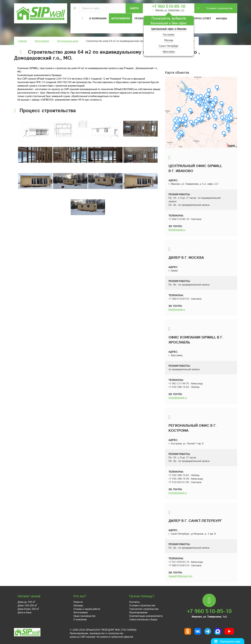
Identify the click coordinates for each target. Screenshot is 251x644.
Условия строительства (217, 8)
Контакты (135, 602)
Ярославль (169, 51)
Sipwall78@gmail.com (180, 576)
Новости (78, 602)
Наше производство (85, 616)
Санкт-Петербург (169, 46)
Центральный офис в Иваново (169, 29)
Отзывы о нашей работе (87, 609)
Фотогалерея (120, 18)
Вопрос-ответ (201, 18)
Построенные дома (68, 41)
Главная (22, 41)
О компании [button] (98, 18)
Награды (78, 605)
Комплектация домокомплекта (146, 616)
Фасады (221, 18)
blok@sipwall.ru (177, 309)
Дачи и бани (25, 612)
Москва (169, 40)
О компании (80, 619)
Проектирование (138, 612)
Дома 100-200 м (27, 605)
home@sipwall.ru (178, 398)
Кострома (169, 34)
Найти (134, 8)
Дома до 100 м (26, 602)
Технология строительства (144, 609)
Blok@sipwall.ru (177, 230)
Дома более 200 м (28, 609)
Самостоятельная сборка (143, 619)
